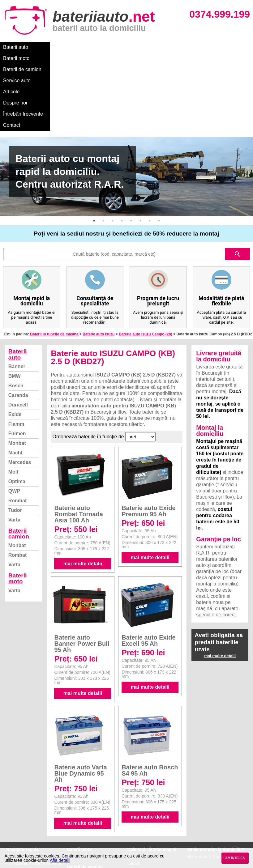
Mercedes (20, 396)
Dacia (133, 796)
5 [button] (131, 154)
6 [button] (140, 154)
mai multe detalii (83, 497)
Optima (17, 415)
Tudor (15, 443)
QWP (14, 424)
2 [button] (103, 154)
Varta (14, 453)
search (238, 187)
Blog (11, 790)
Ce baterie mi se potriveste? (35, 796)
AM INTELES (235, 858)
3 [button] (113, 154)
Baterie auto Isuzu (99, 267)
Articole (160, 47)
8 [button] (159, 154)
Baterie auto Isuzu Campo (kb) (146, 267)
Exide (15, 348)
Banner (17, 300)
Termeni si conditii (25, 817)
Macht (15, 386)
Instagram (17, 830)
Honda (134, 844)
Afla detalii (60, 860)
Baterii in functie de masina (54, 267)
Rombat (18, 434)
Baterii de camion (89, 47)
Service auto (130, 47)
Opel (132, 837)
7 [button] (150, 154)
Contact (12, 58)
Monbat (17, 376)
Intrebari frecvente (25, 810)
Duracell (18, 338)
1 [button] (94, 154)
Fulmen (17, 367)
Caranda (18, 328)
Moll (13, 405)
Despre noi (188, 47)
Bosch (16, 319)
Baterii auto (16, 47)
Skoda (134, 810)
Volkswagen (140, 817)
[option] (126, 110)
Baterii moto (49, 47)
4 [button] (122, 154)
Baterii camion (19, 467)
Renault (135, 824)
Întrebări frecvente (226, 47)
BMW (15, 309)
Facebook (16, 824)
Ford (132, 803)
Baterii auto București (210, 790)
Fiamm (16, 357)
